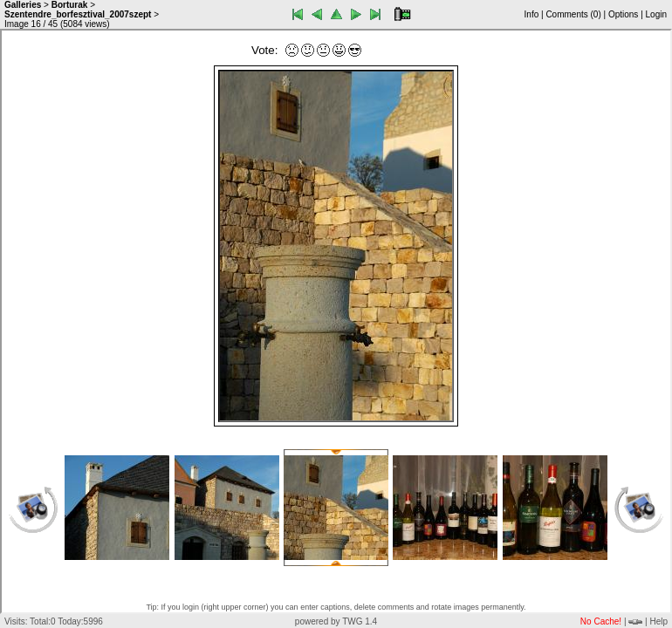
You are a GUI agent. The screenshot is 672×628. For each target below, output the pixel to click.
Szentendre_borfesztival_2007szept (78, 14)
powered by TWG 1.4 (336, 621)
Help (658, 621)
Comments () (573, 14)
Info (532, 14)
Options (623, 14)
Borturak (70, 5)
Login (656, 14)
